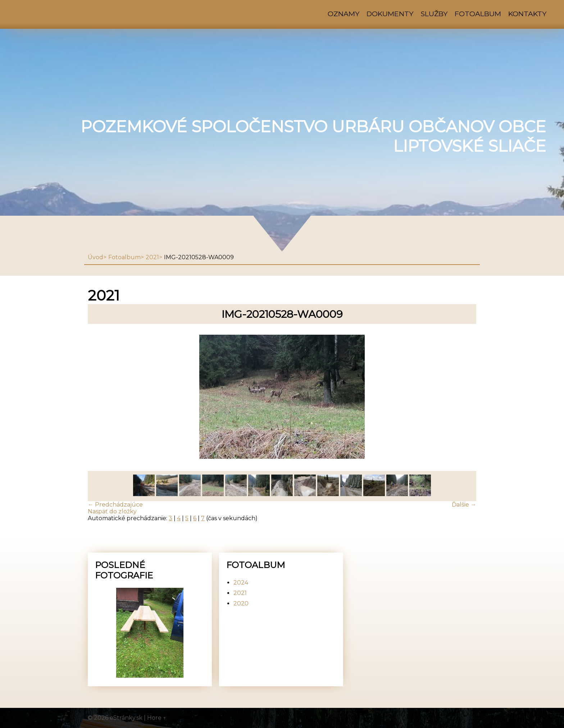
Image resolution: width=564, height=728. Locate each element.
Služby (434, 14)
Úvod (95, 257)
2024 (241, 583)
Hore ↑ (157, 718)
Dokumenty (390, 14)
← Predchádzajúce (115, 505)
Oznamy (344, 14)
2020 (241, 603)
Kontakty (527, 14)
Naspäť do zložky (112, 511)
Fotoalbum (478, 14)
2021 (152, 257)
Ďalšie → (464, 505)
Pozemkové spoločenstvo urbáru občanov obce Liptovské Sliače (313, 136)
